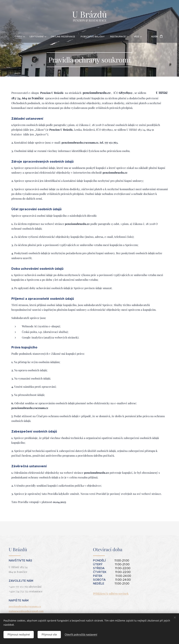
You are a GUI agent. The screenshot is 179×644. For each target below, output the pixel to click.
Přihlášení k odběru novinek (111, 593)
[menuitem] (12, 37)
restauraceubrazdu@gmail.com (26, 611)
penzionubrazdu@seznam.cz (25, 606)
